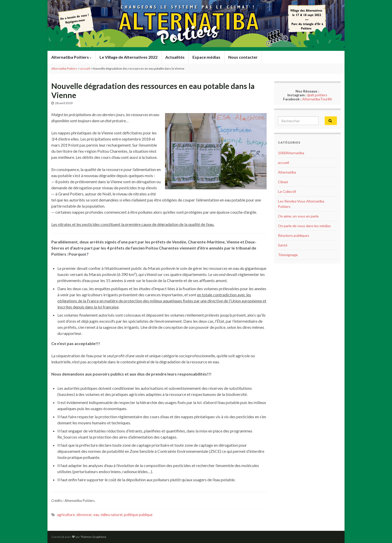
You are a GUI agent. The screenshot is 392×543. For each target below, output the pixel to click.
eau (96, 515)
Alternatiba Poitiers (71, 57)
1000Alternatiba (291, 153)
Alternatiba (287, 172)
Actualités (175, 57)
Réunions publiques (294, 235)
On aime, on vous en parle (298, 216)
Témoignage (288, 255)
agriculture (66, 515)
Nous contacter (243, 57)
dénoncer (84, 515)
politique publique (138, 515)
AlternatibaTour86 (317, 99)
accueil (283, 162)
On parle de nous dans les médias (304, 226)
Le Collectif (287, 191)
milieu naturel (112, 515)
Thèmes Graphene (93, 537)
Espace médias (206, 57)
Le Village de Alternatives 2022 (128, 57)
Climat (283, 182)
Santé (283, 245)
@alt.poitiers (317, 95)
